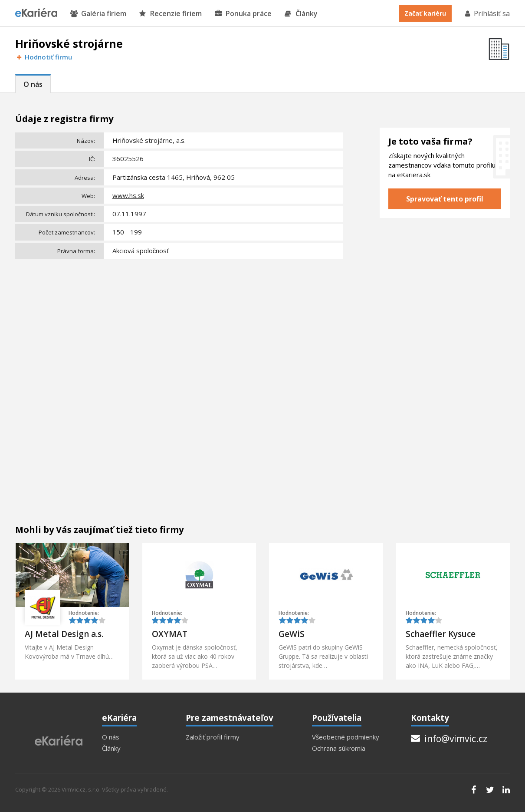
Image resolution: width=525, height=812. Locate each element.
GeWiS (292, 634)
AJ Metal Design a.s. (64, 634)
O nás (33, 84)
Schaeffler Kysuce (441, 634)
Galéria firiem (98, 14)
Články (301, 14)
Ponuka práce (243, 14)
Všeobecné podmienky (346, 737)
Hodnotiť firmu (44, 57)
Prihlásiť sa (487, 13)
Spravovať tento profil (445, 199)
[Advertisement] (179, 327)
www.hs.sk (128, 195)
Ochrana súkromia (339, 748)
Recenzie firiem (171, 14)
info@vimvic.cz (449, 739)
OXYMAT (170, 634)
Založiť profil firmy (213, 737)
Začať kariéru (425, 13)
